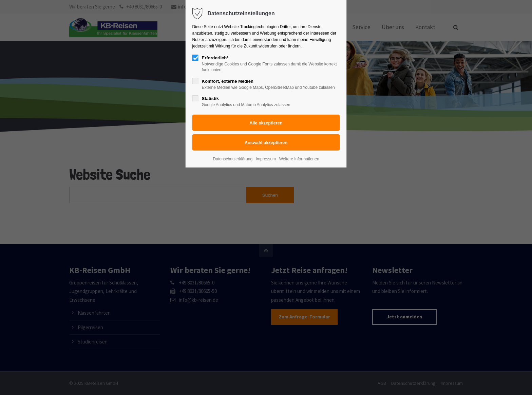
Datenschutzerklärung (233, 159)
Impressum (266, 159)
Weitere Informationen (299, 159)
